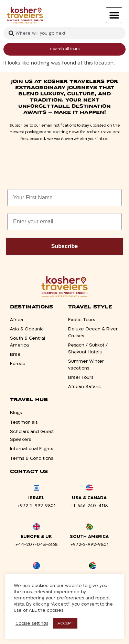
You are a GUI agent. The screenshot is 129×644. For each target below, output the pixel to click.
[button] (114, 15)
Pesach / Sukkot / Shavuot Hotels (88, 349)
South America (89, 537)
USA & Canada (89, 498)
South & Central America (28, 342)
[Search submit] (64, 49)
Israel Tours (81, 377)
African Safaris (84, 387)
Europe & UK (36, 537)
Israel (16, 354)
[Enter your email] (64, 222)
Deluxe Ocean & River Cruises (93, 332)
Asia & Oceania (27, 329)
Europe (18, 364)
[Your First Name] (64, 198)
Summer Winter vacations (86, 365)
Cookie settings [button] (32, 623)
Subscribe (64, 246)
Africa (17, 320)
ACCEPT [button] (65, 623)
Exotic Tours (82, 320)
